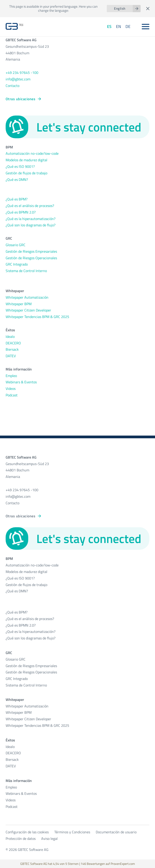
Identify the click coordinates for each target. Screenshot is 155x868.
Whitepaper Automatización (27, 297)
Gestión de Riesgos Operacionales (31, 258)
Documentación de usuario (116, 832)
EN (119, 26)
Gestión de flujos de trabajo (26, 173)
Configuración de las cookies (27, 832)
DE (128, 26)
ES (109, 26)
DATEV (11, 356)
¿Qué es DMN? (17, 180)
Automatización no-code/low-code (32, 153)
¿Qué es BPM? (17, 199)
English (120, 8)
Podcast (12, 395)
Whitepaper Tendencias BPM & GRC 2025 (37, 317)
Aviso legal (49, 838)
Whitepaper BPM (19, 304)
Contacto (13, 86)
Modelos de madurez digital (26, 160)
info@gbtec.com (18, 79)
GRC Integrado (17, 264)
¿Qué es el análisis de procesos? (30, 206)
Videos (11, 389)
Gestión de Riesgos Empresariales (31, 251)
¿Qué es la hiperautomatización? (31, 219)
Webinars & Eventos (21, 382)
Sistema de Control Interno (26, 271)
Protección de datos (21, 838)
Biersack (12, 349)
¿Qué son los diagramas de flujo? (31, 225)
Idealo (10, 336)
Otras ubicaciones (21, 99)
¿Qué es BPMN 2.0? (21, 212)
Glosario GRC (16, 245)
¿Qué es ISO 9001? (20, 166)
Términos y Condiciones (72, 832)
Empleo (11, 376)
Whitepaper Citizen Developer (28, 310)
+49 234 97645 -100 (22, 73)
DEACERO (13, 343)
